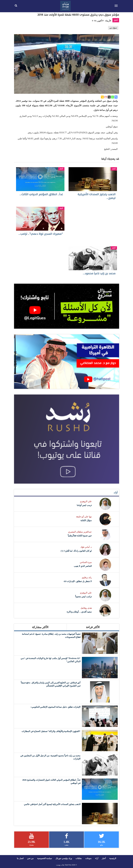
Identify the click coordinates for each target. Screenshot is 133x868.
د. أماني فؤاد (86, 547)
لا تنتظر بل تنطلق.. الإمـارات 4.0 (78, 581)
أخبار (116, 20)
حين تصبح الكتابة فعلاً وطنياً (80, 536)
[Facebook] (116, 97)
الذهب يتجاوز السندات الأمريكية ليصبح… (97, 196)
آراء (116, 493)
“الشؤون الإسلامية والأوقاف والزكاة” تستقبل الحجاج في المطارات (51, 731)
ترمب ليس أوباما (84, 505)
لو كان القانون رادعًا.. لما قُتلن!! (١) (76, 551)
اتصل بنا (20, 858)
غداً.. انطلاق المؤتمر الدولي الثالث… (41, 194)
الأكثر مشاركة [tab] (40, 627)
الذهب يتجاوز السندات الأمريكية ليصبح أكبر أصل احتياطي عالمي (52, 804)
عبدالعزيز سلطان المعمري (80, 532)
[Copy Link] (102, 97)
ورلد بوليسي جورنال (64, 858)
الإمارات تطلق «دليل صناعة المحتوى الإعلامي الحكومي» (55, 707)
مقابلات (79, 858)
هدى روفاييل (86, 608)
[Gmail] (106, 97)
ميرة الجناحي (86, 562)
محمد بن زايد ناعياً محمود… (99, 273)
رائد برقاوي (87, 577)
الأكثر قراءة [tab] (93, 627)
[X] (109, 97)
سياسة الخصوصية (45, 858)
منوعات (88, 858)
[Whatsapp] (113, 97)
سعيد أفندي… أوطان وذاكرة (79, 612)
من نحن (30, 858)
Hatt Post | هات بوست (64, 865)
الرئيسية (113, 858)
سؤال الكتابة (86, 520)
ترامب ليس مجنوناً (83, 597)
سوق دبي (113, 28)
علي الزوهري (86, 501)
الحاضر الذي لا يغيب (83, 566)
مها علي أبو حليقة (84, 517)
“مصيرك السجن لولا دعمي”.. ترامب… (41, 234)
